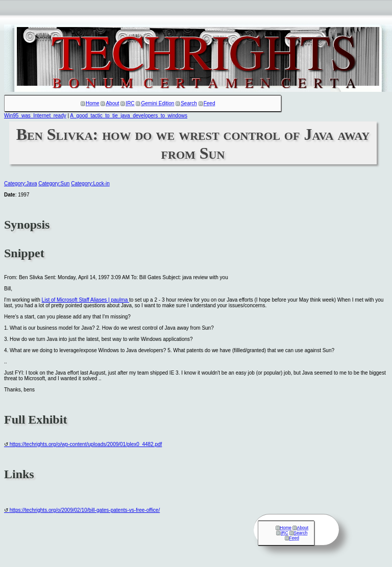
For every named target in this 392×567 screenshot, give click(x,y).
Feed (210, 103)
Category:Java (20, 183)
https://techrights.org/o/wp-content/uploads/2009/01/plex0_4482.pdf (86, 444)
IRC (130, 103)
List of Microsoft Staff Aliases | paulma (85, 300)
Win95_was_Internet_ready (35, 116)
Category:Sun (54, 183)
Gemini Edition (157, 103)
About (112, 103)
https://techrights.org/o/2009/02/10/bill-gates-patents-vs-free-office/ (85, 510)
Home (93, 103)
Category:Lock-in (90, 183)
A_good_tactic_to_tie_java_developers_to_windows (129, 116)
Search (189, 103)
